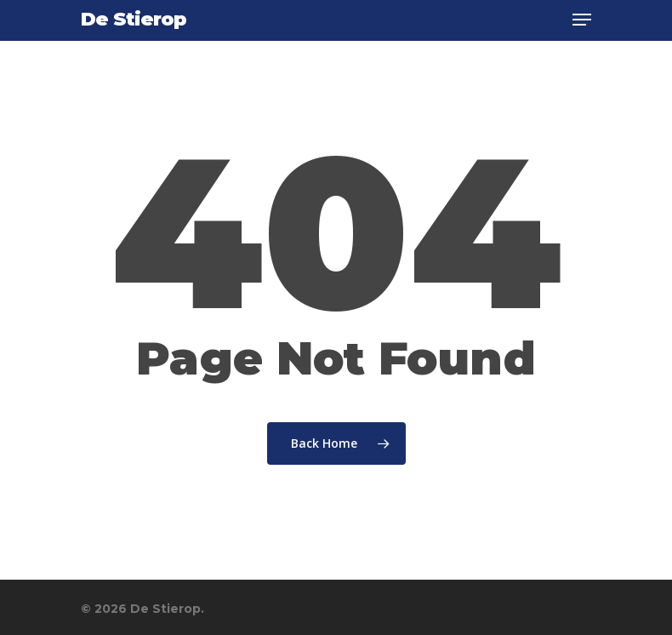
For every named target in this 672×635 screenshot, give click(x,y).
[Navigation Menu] (582, 20)
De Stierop (134, 20)
